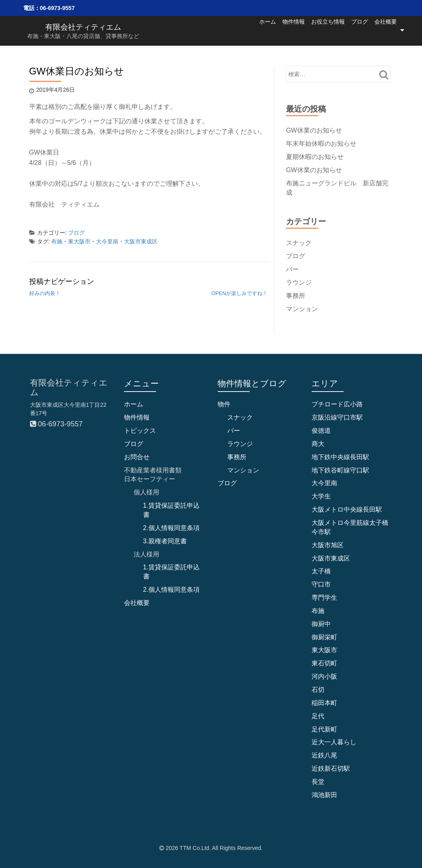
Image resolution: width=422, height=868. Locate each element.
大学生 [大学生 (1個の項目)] (321, 496)
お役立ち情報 (312, 30)
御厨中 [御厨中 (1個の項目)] (321, 624)
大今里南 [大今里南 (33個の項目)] (324, 483)
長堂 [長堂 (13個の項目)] (318, 782)
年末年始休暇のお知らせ (321, 144)
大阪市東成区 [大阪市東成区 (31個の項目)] (331, 558)
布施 (57, 241)
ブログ (352, 30)
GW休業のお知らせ (314, 130)
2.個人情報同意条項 (171, 528)
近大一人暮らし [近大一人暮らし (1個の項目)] (334, 742)
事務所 (296, 295)
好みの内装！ (45, 293)
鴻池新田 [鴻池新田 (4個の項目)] (324, 795)
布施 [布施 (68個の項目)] (318, 611)
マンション (302, 308)
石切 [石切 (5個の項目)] (318, 690)
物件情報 (270, 30)
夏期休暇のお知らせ (315, 157)
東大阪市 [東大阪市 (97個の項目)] (324, 650)
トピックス (140, 431)
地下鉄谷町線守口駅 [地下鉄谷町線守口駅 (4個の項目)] (340, 470)
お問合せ (137, 457)
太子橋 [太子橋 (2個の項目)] (321, 571)
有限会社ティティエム (83, 27)
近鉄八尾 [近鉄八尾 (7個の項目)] (324, 755)
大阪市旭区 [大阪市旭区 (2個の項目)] (328, 545)
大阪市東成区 (141, 241)
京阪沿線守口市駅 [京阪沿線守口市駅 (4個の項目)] (337, 417)
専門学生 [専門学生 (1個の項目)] (324, 598)
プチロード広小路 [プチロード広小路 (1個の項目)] (337, 404)
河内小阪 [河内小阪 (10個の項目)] (324, 676)
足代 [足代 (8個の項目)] (318, 716)
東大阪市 (79, 241)
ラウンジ (299, 282)
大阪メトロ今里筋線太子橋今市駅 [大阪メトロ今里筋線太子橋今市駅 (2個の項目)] (350, 527)
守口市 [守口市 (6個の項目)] (321, 584)
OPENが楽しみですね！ (239, 293)
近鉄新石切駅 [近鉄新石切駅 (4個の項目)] (331, 769)
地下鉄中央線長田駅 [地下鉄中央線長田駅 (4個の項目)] (340, 457)
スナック (299, 243)
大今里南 (107, 241)
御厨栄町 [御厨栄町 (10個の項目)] (324, 637)
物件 (224, 404)
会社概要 (386, 30)
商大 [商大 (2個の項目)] (318, 444)
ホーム (236, 30)
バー (292, 269)
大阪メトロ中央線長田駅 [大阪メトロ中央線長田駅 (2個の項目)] (347, 509)
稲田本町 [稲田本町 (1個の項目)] (324, 703)
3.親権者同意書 (165, 541)
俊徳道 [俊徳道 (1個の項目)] (321, 431)
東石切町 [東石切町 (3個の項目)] (324, 663)
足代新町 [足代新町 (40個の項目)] (324, 729)
